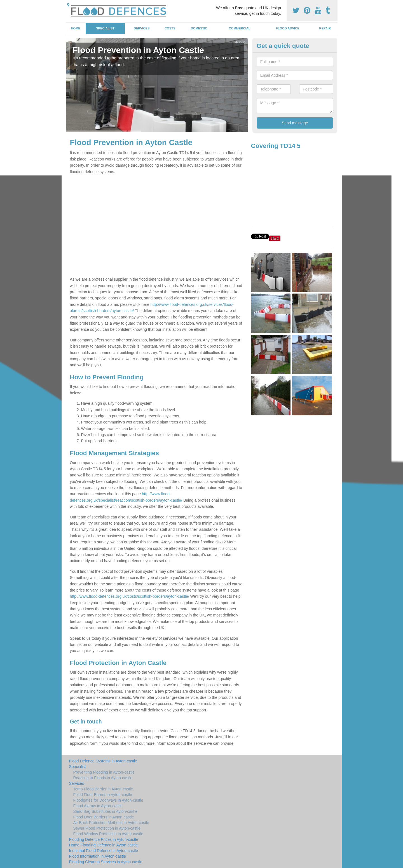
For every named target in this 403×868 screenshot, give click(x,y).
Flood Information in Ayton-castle (98, 856)
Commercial (240, 28)
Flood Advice (288, 28)
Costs (170, 28)
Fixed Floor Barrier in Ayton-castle (103, 795)
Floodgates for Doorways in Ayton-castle (108, 800)
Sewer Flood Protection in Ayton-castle (107, 828)
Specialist (105, 28)
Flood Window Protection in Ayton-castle (108, 834)
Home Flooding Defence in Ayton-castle (104, 845)
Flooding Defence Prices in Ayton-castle (104, 839)
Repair (325, 28)
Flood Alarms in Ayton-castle (98, 806)
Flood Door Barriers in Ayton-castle (104, 817)
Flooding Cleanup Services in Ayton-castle (106, 862)
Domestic (199, 28)
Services (142, 28)
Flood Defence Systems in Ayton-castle (103, 761)
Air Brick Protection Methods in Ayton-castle (111, 823)
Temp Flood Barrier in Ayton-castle (103, 789)
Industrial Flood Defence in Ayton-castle (104, 851)
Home (76, 28)
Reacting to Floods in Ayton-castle (103, 778)
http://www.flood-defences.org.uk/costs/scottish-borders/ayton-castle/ (130, 596)
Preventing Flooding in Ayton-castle (104, 772)
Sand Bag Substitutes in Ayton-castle (105, 811)
